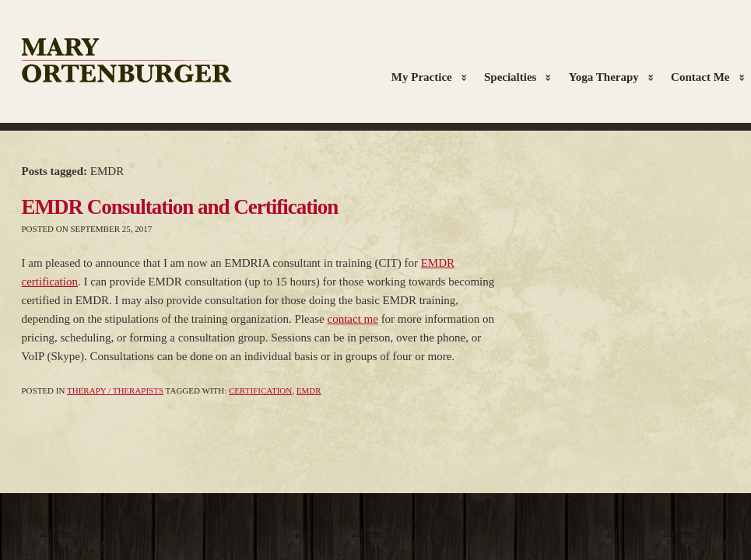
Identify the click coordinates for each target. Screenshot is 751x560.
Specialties (514, 79)
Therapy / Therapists (115, 390)
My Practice (425, 79)
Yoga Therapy (607, 79)
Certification (260, 390)
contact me (352, 319)
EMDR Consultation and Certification (180, 207)
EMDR (309, 390)
